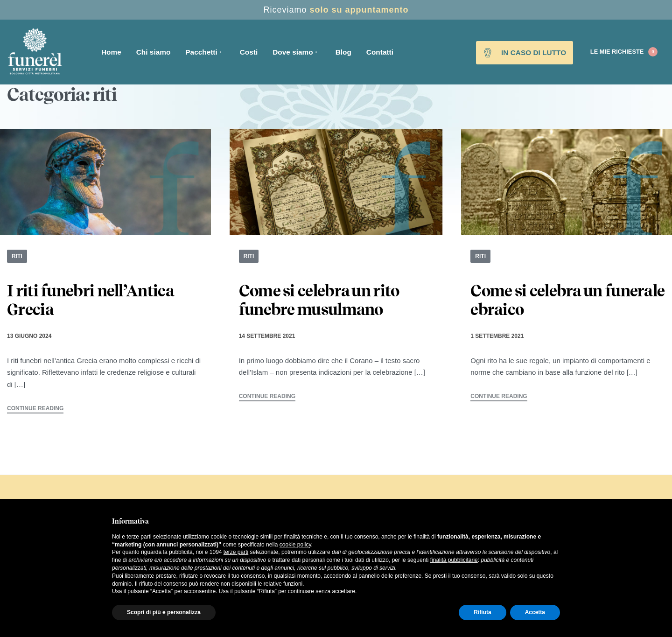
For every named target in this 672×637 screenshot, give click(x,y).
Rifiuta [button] (482, 612)
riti (17, 256)
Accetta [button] (535, 612)
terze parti (236, 552)
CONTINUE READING (35, 409)
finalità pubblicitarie (454, 560)
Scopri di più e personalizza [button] (164, 612)
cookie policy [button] (295, 545)
